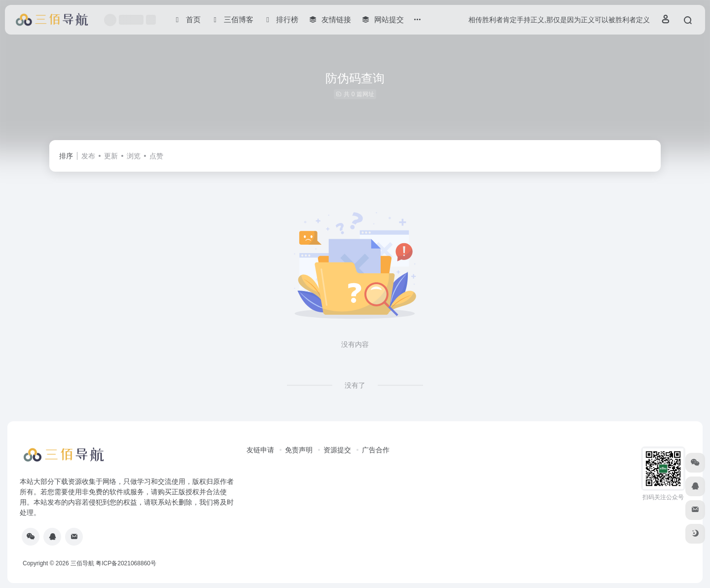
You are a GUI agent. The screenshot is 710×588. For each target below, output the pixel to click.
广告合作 (376, 450)
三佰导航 (82, 563)
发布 (88, 156)
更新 (111, 156)
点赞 (156, 156)
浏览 (134, 156)
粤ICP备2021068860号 (126, 563)
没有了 (355, 385)
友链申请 (260, 450)
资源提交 (337, 450)
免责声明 (299, 450)
